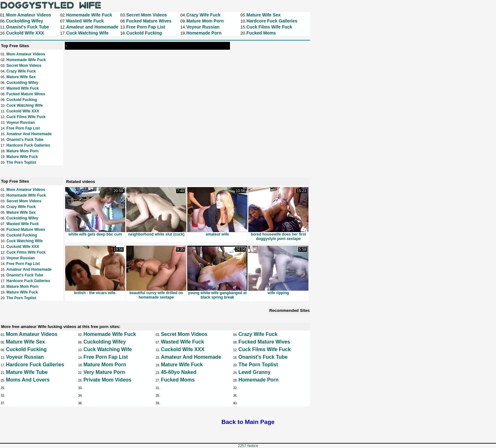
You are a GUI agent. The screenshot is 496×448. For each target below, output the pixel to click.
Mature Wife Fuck (22, 157)
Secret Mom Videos (24, 66)
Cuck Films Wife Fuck (26, 117)
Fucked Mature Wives (26, 94)
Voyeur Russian (21, 123)
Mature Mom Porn (22, 151)
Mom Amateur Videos (26, 54)
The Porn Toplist (21, 162)
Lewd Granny (254, 372)
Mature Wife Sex (21, 77)
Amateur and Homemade (29, 134)
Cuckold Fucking (22, 100)
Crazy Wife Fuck (21, 71)
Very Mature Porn (104, 372)
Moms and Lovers (28, 380)
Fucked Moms (178, 380)
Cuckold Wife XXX (23, 111)
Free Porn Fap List (23, 128)
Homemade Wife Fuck (26, 60)
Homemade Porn (259, 380)
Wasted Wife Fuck (22, 88)
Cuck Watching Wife (25, 105)
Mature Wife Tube (27, 372)
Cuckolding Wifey (22, 83)
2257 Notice (248, 446)
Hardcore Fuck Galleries (28, 145)
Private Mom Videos (108, 380)
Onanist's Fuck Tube (25, 140)
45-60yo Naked (179, 372)
